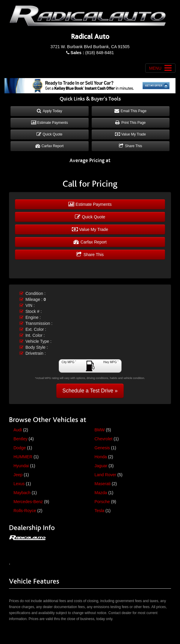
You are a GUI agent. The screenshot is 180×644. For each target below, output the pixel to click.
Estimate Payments (50, 123)
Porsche (102, 502)
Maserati (103, 484)
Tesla (100, 511)
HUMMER (23, 457)
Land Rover (105, 475)
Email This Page (130, 111)
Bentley (21, 439)
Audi (18, 430)
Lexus (19, 484)
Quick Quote (49, 134)
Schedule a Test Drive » (90, 391)
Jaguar (101, 466)
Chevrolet (104, 439)
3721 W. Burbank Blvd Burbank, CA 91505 (90, 47)
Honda (101, 457)
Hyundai (21, 466)
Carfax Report (49, 146)
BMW (100, 430)
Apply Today (49, 111)
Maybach (22, 493)
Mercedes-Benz (28, 502)
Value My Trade (130, 134)
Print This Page (130, 123)
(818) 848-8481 (92, 53)
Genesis (102, 448)
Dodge (20, 448)
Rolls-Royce (25, 511)
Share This (131, 146)
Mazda (101, 493)
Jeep (18, 475)
